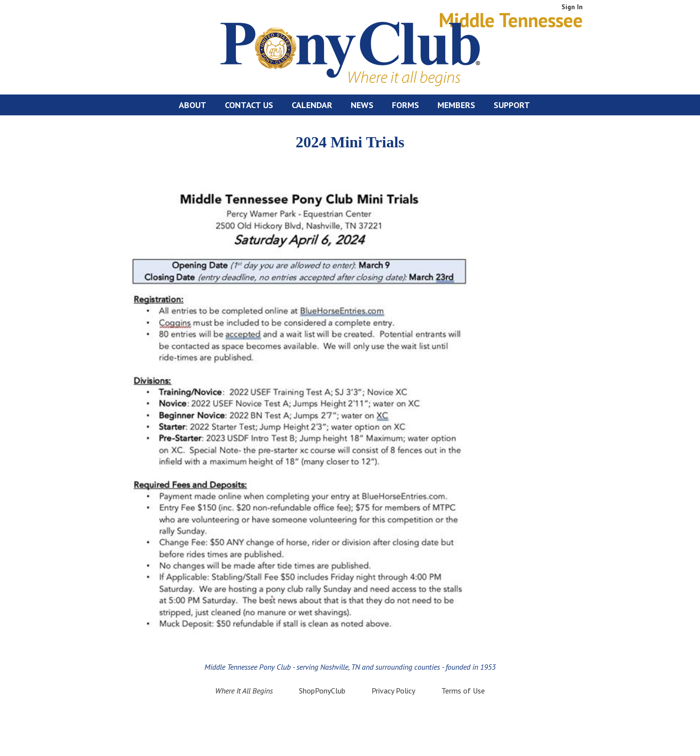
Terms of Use (463, 691)
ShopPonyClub (322, 691)
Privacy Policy (393, 691)
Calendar (312, 105)
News (362, 105)
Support (512, 105)
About (193, 105)
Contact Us (249, 105)
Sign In (572, 7)
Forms (405, 105)
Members (456, 105)
